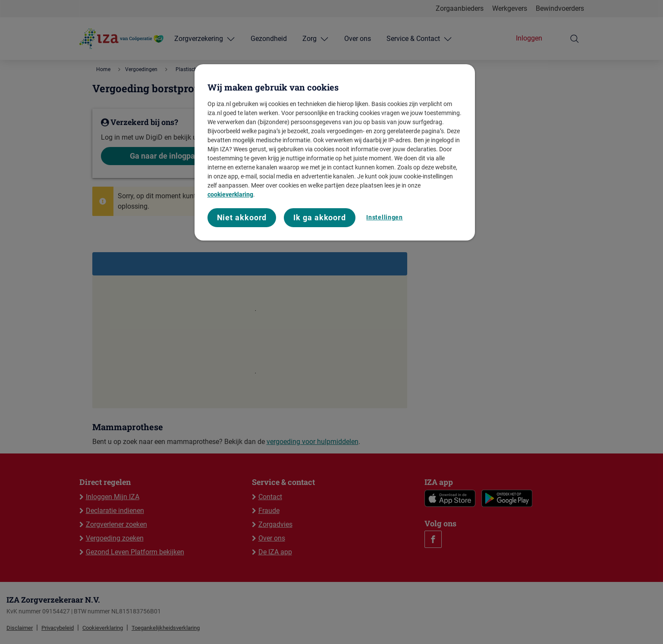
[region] (335, 152)
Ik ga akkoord (320, 217)
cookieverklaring (230, 194)
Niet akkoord (242, 217)
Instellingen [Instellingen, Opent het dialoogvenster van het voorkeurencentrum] (384, 217)
